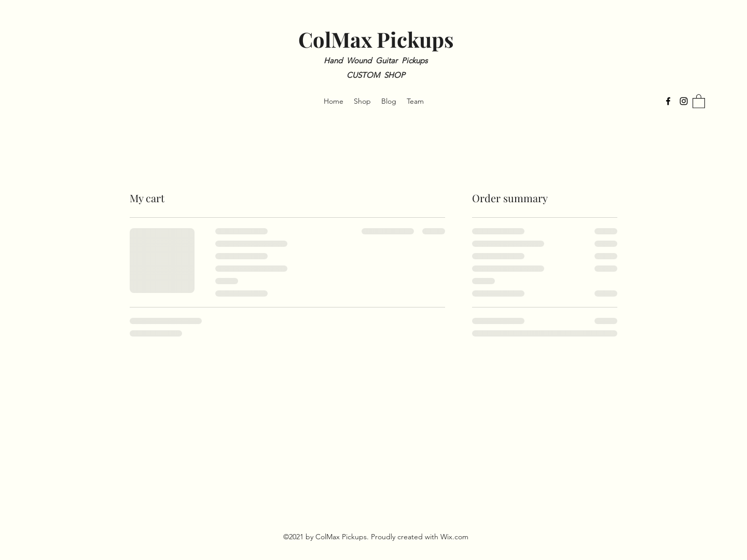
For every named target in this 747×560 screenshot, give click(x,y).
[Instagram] (684, 101)
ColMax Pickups (376, 39)
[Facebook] (668, 101)
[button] (699, 101)
